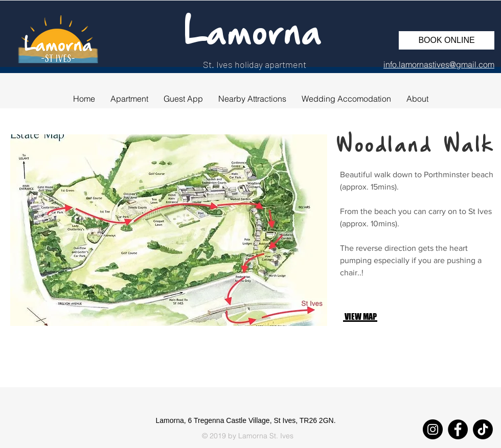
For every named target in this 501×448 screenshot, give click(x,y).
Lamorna (253, 34)
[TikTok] (483, 429)
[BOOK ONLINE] (447, 40)
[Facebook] (458, 429)
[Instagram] (433, 429)
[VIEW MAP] (378, 316)
